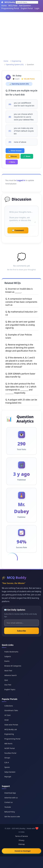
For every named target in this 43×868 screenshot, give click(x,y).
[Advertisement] (21, 35)
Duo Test (8, 685)
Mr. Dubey (17, 76)
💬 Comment (18, 230)
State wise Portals (11, 725)
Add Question (25, 6)
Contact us (8, 802)
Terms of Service (21, 836)
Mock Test (8, 671)
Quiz (6, 680)
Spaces (7, 767)
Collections (9, 706)
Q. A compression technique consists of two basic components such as (21, 302)
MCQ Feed (13, 6)
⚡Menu (12, 162)
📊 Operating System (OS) (19, 84)
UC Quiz (7, 715)
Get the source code (12, 817)
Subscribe (21, 631)
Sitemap (21, 844)
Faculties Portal (10, 753)
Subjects (8, 656)
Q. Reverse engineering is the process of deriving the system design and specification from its (21, 348)
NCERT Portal (9, 748)
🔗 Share (27, 156)
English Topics (10, 689)
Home (4, 6)
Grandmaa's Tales (11, 710)
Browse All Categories (13, 666)
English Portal (27, 8)
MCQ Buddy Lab (11, 729)
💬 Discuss (13, 156)
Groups (7, 758)
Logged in (21, 180)
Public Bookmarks (11, 652)
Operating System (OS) (15, 64)
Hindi (6, 720)
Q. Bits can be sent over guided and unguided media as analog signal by (20, 325)
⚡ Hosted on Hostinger (21, 851)
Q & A (7, 762)
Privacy (22, 840)
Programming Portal (10, 8)
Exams (7, 661)
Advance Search (10, 675)
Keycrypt (8, 777)
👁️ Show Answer (15, 151)
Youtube (8, 807)
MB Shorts (8, 744)
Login (37, 8)
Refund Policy (10, 812)
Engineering (16, 61)
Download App (10, 793)
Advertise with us (11, 798)
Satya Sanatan (10, 772)
